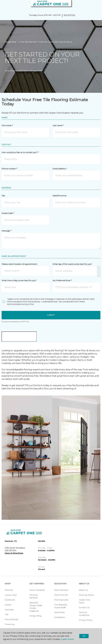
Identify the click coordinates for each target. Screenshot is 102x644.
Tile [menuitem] (7, 615)
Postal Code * (8, 213)
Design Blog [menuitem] (35, 616)
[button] (92, 5)
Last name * (58, 125)
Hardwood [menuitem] (10, 600)
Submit (51, 315)
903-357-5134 (69, 15)
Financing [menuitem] (10, 624)
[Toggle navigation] (4, 5)
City (3, 196)
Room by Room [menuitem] (86, 595)
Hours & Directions (14, 553)
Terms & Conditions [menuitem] (84, 614)
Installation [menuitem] (60, 617)
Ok (84, 636)
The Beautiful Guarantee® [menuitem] (61, 606)
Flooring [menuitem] (9, 590)
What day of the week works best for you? (72, 264)
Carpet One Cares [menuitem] (84, 601)
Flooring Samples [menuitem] (34, 596)
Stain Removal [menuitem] (61, 590)
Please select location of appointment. (19, 264)
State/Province (59, 196)
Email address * (60, 169)
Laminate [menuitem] (9, 610)
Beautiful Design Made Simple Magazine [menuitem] (36, 607)
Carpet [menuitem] (8, 605)
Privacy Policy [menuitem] (86, 620)
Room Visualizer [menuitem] (37, 590)
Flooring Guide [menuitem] (61, 600)
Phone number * (9, 169)
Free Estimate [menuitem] (12, 619)
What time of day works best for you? (19, 280)
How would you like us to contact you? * (20, 152)
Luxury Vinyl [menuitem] (11, 595)
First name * (7, 125)
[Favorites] (95, 5)
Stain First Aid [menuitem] (61, 595)
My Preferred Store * (62, 280)
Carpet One (10, 42)
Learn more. (68, 639)
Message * (6, 231)
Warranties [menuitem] (59, 612)
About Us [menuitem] (83, 590)
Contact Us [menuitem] (84, 608)
